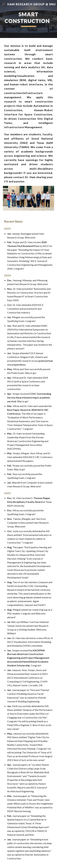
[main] (29, 19)
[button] (4, 4)
